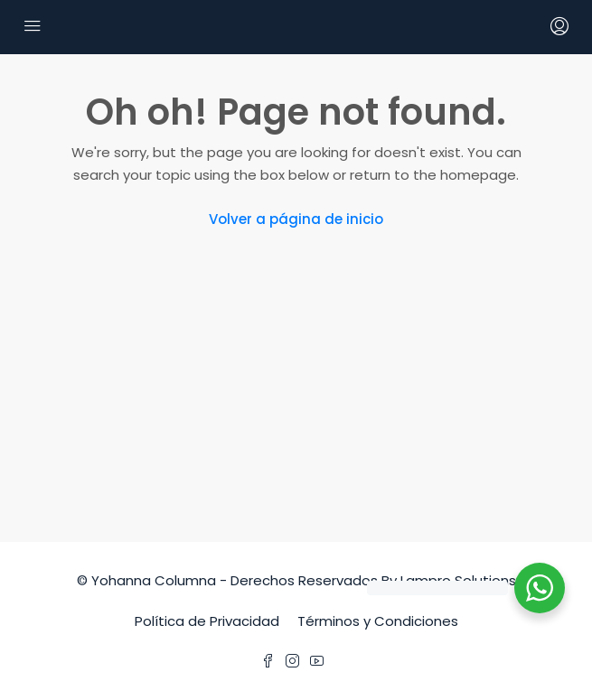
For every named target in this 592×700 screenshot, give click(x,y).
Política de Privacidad (207, 621)
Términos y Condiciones (378, 621)
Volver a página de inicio (296, 219)
